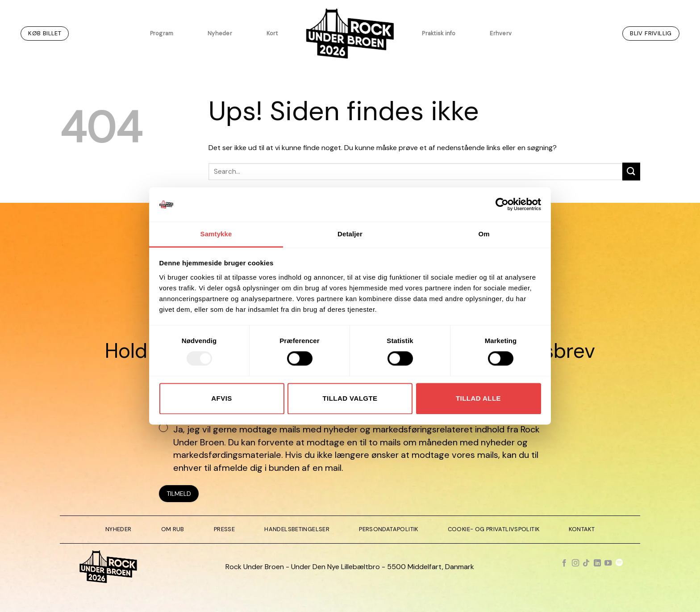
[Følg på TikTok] (586, 563)
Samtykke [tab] (216, 234)
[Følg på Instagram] (575, 563)
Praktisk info (439, 33)
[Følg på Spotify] (619, 563)
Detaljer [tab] (350, 234)
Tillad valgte (350, 398)
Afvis (221, 398)
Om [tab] (484, 234)
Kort (272, 33)
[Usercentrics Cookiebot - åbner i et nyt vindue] (502, 205)
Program (162, 33)
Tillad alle (478, 398)
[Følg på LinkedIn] (597, 563)
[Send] (631, 171)
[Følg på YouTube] (608, 563)
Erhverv (501, 33)
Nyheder (220, 33)
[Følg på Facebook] (564, 563)
